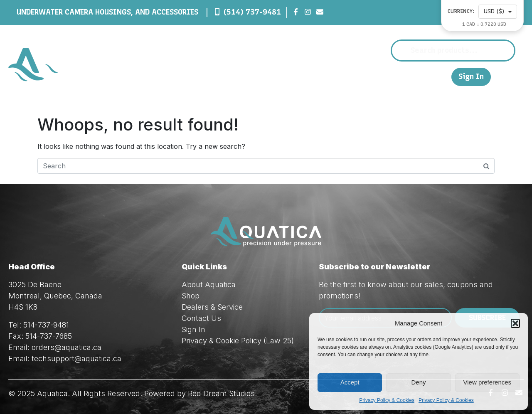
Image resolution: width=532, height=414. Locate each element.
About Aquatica (209, 285)
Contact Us (411, 76)
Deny (418, 382)
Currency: (461, 11)
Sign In (471, 77)
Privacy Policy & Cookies (387, 400)
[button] (515, 323)
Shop (288, 76)
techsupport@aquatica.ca (76, 359)
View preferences (488, 382)
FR (441, 76)
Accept (350, 382)
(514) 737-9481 (252, 12)
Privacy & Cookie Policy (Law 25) (238, 341)
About (251, 76)
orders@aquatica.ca (66, 347)
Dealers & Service (346, 76)
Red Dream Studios (221, 393)
